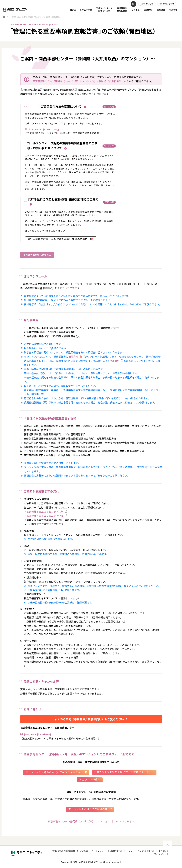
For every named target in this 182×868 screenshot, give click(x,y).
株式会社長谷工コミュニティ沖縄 (45, 516)
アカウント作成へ (90, 780)
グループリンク (159, 854)
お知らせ (150, 4)
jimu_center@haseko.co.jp (44, 129)
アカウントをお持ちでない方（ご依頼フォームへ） (124, 772)
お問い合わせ (168, 4)
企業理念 (161, 10)
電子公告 (162, 851)
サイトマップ (98, 851)
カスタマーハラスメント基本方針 (140, 851)
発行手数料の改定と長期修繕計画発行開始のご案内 (58, 239)
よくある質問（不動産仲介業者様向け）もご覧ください (89, 719)
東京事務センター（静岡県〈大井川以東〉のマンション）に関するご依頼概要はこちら (81, 81)
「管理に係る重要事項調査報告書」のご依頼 (69, 851)
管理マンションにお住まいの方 (104, 9)
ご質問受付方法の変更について (63, 107)
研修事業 (136, 10)
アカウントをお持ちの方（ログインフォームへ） (54, 772)
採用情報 (173, 10)
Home (73, 10)
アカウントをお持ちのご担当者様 (88, 809)
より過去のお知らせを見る (37, 255)
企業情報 (148, 10)
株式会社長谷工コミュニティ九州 (45, 512)
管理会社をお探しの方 (122, 9)
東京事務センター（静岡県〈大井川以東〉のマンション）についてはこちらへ (91, 822)
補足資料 (73, 357)
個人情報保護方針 (115, 851)
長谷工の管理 (86, 10)
